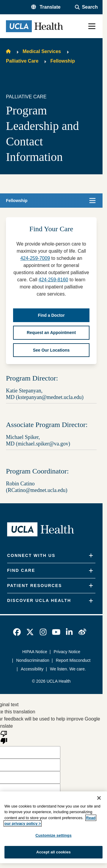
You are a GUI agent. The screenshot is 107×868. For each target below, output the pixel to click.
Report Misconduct (73, 660)
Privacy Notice (67, 652)
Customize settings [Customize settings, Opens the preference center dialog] (53, 835)
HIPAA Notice (35, 652)
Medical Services (42, 51)
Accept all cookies (53, 852)
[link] (17, 632)
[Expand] (91, 556)
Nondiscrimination (33, 660)
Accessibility (32, 669)
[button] (46, 7)
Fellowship (63, 61)
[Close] (99, 798)
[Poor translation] (4, 737)
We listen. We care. (68, 669)
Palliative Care (22, 61)
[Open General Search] (86, 7)
